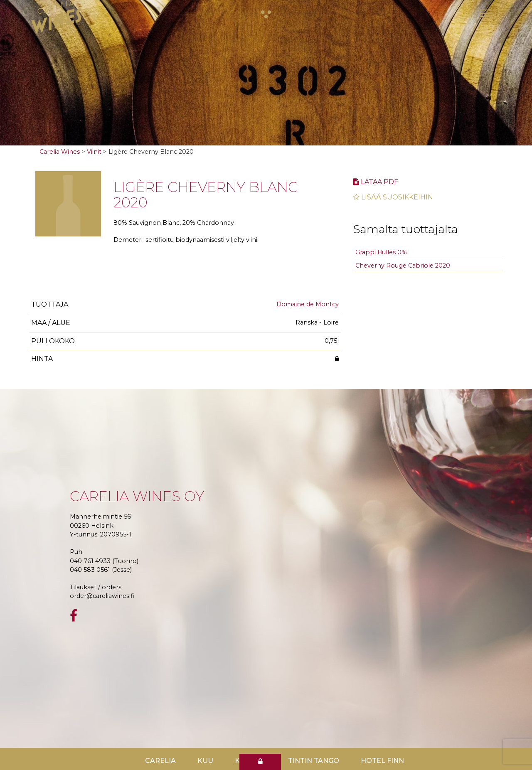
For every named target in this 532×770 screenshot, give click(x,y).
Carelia (160, 761)
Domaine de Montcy (308, 304)
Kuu (205, 761)
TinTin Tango (314, 761)
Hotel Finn (382, 761)
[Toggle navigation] (486, 13)
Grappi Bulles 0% (381, 252)
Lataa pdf (376, 182)
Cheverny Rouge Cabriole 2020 (403, 266)
